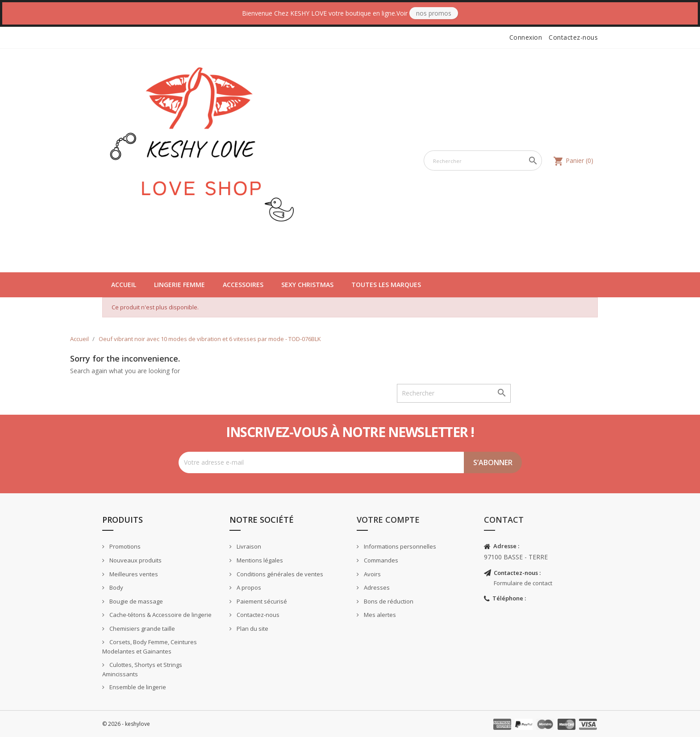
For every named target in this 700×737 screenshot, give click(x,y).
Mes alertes (379, 615)
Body (116, 587)
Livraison (248, 546)
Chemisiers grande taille (142, 629)
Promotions (124, 546)
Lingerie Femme (179, 285)
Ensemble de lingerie (137, 687)
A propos (248, 587)
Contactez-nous (573, 37)
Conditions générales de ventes (279, 574)
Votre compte (388, 520)
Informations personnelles (399, 546)
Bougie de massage (135, 601)
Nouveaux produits (135, 560)
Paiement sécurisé (261, 601)
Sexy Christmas (307, 285)
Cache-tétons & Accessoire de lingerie (160, 615)
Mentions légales (259, 560)
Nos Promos (434, 13)
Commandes (380, 560)
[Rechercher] (483, 160)
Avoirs (372, 574)
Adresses (376, 587)
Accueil (124, 285)
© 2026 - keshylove (126, 724)
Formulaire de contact (523, 583)
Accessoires (243, 285)
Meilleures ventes (133, 574)
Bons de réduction (388, 601)
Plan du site (252, 629)
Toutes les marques (386, 285)
